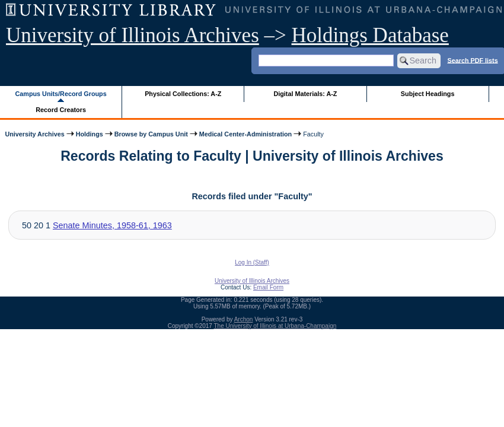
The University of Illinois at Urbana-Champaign (275, 326)
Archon (244, 319)
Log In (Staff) (252, 262)
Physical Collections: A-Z (183, 94)
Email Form (268, 287)
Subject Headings (428, 94)
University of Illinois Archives (133, 35)
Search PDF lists (472, 60)
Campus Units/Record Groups (61, 94)
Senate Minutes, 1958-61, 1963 (112, 225)
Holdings (90, 134)
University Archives (34, 134)
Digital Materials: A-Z (305, 94)
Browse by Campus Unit (151, 134)
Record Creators (61, 110)
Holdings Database (370, 35)
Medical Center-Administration (245, 134)
